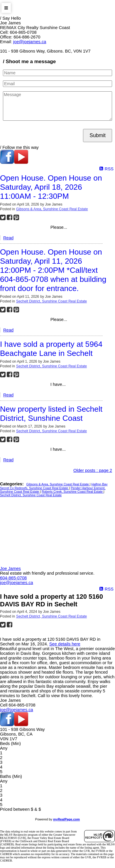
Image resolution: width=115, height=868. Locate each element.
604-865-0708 (13, 578)
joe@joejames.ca (30, 42)
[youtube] (21, 162)
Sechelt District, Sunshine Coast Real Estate (51, 301)
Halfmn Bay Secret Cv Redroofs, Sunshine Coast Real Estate (54, 486)
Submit (98, 135)
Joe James (10, 568)
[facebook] (7, 162)
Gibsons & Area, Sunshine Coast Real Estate (52, 209)
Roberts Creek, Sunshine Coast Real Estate (73, 492)
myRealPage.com (66, 819)
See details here (65, 644)
